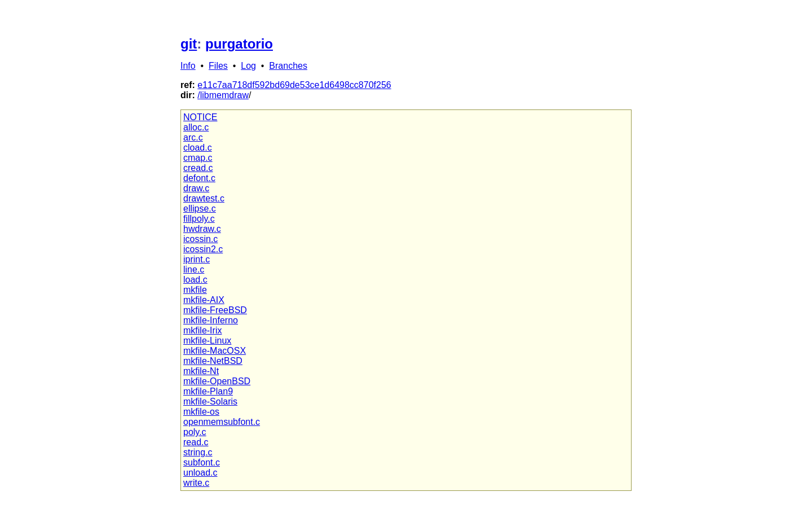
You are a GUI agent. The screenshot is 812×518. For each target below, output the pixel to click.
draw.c (196, 188)
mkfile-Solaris (210, 401)
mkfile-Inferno (211, 320)
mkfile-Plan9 (208, 391)
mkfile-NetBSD (213, 361)
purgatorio (239, 44)
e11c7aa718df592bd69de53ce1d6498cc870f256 (294, 85)
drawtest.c (204, 198)
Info (188, 66)
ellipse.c (200, 208)
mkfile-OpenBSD (217, 381)
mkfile (195, 290)
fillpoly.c (199, 219)
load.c (195, 280)
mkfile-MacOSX (215, 351)
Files (218, 66)
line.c (194, 269)
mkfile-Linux (207, 341)
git (189, 44)
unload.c (200, 473)
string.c (198, 452)
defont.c (199, 178)
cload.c (198, 148)
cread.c (198, 168)
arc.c (193, 137)
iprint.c (197, 259)
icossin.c (200, 239)
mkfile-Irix (202, 330)
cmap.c (198, 158)
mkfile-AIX (204, 300)
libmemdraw (224, 95)
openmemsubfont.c (222, 422)
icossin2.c (203, 249)
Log (248, 66)
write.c (196, 483)
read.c (196, 442)
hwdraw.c (202, 229)
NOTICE (200, 117)
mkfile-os (201, 412)
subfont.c (202, 462)
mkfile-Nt (201, 371)
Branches (288, 66)
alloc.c (196, 127)
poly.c (195, 432)
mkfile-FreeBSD (215, 310)
